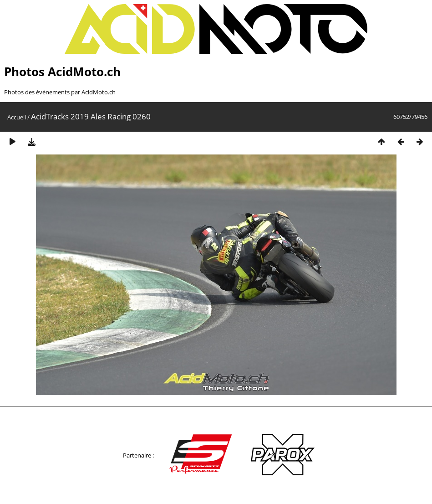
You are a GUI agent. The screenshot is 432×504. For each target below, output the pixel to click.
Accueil (17, 117)
